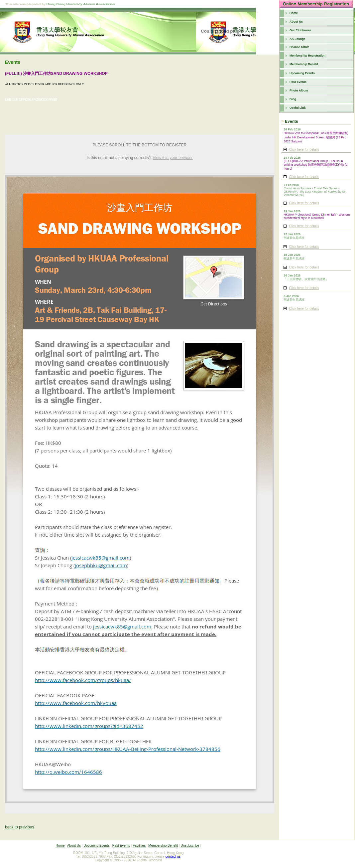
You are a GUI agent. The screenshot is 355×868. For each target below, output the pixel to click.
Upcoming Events (302, 73)
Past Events (298, 82)
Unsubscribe (190, 846)
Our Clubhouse (300, 30)
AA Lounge (297, 39)
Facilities (139, 846)
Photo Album (299, 90)
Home (294, 13)
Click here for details (304, 150)
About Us (296, 22)
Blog (293, 99)
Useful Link (298, 108)
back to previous (19, 827)
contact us (173, 857)
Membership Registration (307, 56)
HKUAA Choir (299, 47)
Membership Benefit (304, 64)
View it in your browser (173, 158)
